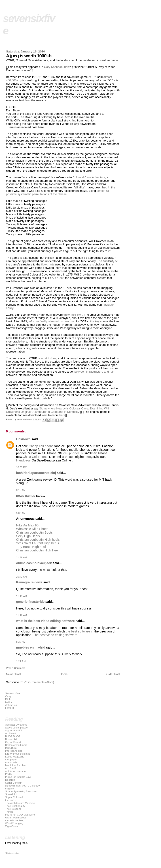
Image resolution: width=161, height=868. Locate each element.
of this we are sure (16, 771)
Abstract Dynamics (16, 725)
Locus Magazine (15, 756)
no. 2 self (11, 768)
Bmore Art (11, 739)
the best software (78, 631)
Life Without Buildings (18, 754)
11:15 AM (21, 596)
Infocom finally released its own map (52, 321)
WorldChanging (14, 823)
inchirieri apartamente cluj (36, 473)
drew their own (73, 315)
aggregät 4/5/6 (14, 730)
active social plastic (16, 727)
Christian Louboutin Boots (34, 532)
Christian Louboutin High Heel (37, 550)
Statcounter (12, 853)
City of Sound (13, 742)
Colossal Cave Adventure (89, 177)
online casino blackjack (34, 563)
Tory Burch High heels (32, 547)
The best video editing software (55, 635)
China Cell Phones (36, 457)
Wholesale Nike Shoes (32, 529)
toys (91, 457)
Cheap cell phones (42, 446)
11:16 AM (21, 615)
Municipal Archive (15, 765)
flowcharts (48, 264)
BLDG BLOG (13, 736)
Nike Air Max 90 (27, 525)
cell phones (71, 453)
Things (9, 812)
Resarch (10, 780)
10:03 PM (22, 467)
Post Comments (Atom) (39, 682)
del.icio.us (11, 705)
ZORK (93, 77)
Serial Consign (14, 783)
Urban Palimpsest (16, 817)
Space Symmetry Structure (21, 791)
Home (64, 674)
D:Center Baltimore (16, 745)
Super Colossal (14, 797)
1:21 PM (21, 661)
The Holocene (13, 809)
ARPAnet (58, 278)
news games (26, 496)
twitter (9, 702)
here (62, 415)
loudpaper (11, 759)
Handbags (23, 460)
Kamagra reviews (29, 582)
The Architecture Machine (20, 803)
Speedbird (11, 794)
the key (95, 321)
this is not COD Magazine (20, 815)
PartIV (9, 774)
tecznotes (11, 800)
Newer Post (14, 674)
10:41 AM (21, 577)
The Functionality (15, 806)
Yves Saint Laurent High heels (38, 543)
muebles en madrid (31, 647)
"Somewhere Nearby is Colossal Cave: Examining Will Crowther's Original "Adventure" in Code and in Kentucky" (57, 410)
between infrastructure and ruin (94, 372)
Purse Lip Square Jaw (18, 777)
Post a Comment (16, 668)
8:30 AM (21, 642)
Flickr (8, 699)
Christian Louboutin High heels (38, 540)
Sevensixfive (13, 693)
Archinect (11, 733)
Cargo (9, 696)
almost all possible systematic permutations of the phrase (57, 192)
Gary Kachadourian (57, 67)
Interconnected (14, 751)
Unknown (23, 439)
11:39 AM (21, 557)
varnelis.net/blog (15, 820)
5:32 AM (21, 513)
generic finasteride (30, 602)
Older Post (113, 674)
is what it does (47, 358)
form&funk (11, 748)
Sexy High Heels (28, 536)
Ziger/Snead (12, 826)
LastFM (10, 708)
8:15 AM (21, 490)
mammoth (11, 762)
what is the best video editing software (45, 621)
